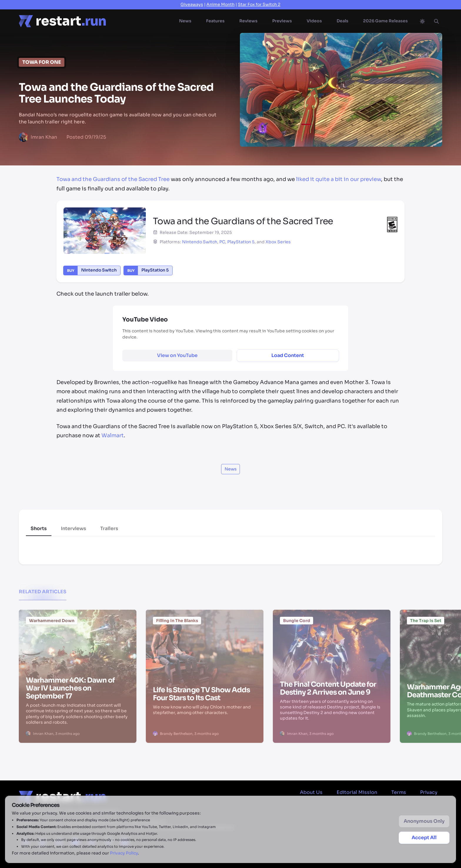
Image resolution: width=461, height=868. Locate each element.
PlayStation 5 (241, 242)
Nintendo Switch (200, 242)
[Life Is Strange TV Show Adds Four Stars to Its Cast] (205, 646)
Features (215, 21)
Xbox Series (278, 242)
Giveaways (192, 4)
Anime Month (221, 4)
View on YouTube (177, 355)
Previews (282, 21)
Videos (314, 21)
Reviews (248, 21)
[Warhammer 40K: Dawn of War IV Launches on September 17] (78, 646)
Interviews (74, 528)
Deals (343, 21)
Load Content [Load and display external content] (288, 355)
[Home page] (62, 21)
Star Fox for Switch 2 (259, 4)
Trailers (109, 528)
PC (222, 242)
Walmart (113, 435)
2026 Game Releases (385, 21)
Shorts (39, 528)
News (185, 21)
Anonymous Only (424, 821)
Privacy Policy (124, 853)
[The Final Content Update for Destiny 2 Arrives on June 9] (332, 646)
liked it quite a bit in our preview (339, 179)
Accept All (424, 838)
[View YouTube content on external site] (177, 356)
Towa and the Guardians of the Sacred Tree (113, 179)
